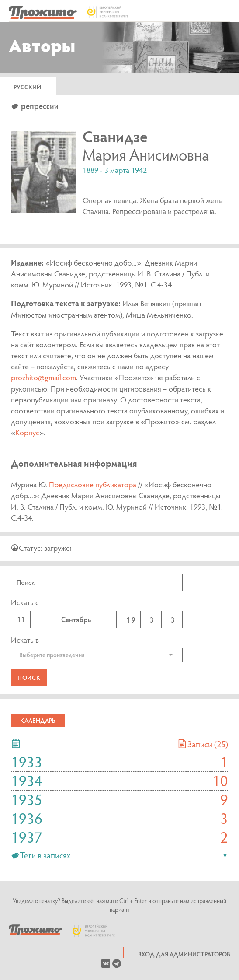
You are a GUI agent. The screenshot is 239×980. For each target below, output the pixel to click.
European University (97, 931)
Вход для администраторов (184, 954)
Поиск (29, 677)
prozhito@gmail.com (43, 377)
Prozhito (35, 931)
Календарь (38, 720)
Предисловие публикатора (93, 485)
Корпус (27, 432)
